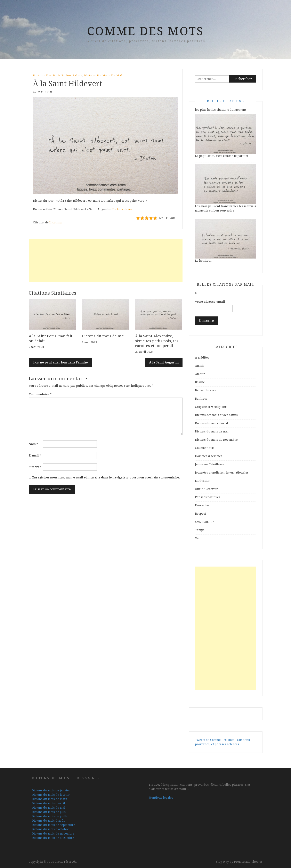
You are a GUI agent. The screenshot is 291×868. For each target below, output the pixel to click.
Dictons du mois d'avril (212, 423)
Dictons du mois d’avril (48, 803)
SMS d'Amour (204, 522)
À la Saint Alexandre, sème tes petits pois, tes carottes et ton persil (157, 341)
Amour (200, 374)
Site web (35, 467)
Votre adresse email (210, 302)
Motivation (203, 481)
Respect (200, 514)
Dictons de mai (123, 209)
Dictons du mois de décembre (53, 838)
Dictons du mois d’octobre (50, 829)
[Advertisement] (106, 260)
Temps (200, 530)
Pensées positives (208, 497)
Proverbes (202, 505)
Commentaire (40, 394)
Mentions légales (161, 798)
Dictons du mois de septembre (53, 825)
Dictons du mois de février (51, 795)
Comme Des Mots (145, 31)
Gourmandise (205, 448)
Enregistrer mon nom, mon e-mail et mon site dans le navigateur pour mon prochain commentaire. (106, 477)
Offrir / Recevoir (206, 489)
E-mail (35, 455)
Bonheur (201, 399)
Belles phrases (205, 390)
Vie (197, 538)
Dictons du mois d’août (48, 821)
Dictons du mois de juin (49, 812)
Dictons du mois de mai (103, 75)
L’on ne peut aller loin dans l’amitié (60, 362)
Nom (33, 444)
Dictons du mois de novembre (216, 440)
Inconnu (56, 222)
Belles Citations (225, 101)
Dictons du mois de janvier (51, 790)
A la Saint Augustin (164, 362)
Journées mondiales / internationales (222, 473)
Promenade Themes (248, 862)
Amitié (200, 366)
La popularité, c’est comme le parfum (222, 156)
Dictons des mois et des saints (58, 75)
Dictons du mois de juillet (50, 816)
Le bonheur (203, 261)
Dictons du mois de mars (49, 799)
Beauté (200, 382)
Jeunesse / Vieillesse (210, 464)
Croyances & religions (211, 407)
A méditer (202, 358)
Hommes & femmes (209, 456)
